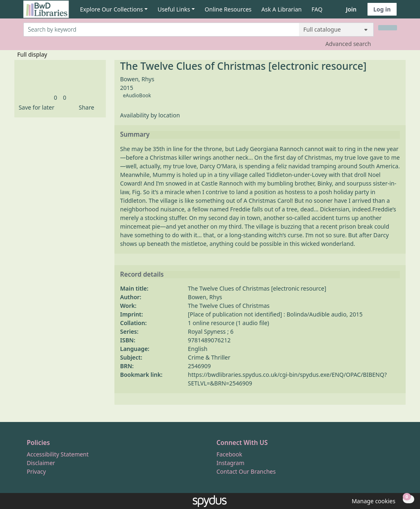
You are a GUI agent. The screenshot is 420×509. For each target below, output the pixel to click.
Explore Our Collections (112, 9)
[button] (35, 107)
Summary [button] (135, 135)
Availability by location (150, 115)
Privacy (36, 471)
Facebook (229, 454)
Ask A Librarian (281, 9)
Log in (382, 9)
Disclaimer (41, 463)
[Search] (388, 28)
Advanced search (348, 44)
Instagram (231, 463)
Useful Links (174, 9)
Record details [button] (142, 275)
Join (351, 9)
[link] (55, 97)
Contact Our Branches (246, 471)
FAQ (317, 9)
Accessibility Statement (58, 454)
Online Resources (228, 9)
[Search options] (336, 30)
